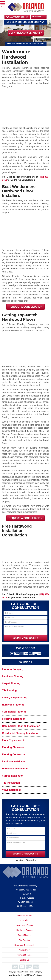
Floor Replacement (13, 740)
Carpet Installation (13, 776)
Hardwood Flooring (13, 705)
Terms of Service (24, 955)
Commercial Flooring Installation (21, 726)
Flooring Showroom (14, 747)
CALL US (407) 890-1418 (17, 17)
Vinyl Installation (12, 790)
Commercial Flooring (14, 712)
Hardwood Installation (15, 769)
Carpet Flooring (11, 683)
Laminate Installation (14, 761)
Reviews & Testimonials (25, 945)
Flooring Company (13, 669)
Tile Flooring (9, 690)
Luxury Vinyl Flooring (15, 698)
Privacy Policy (24, 950)
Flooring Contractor (14, 754)
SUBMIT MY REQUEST (26, 638)
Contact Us (39, 17)
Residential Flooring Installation (21, 733)
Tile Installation (11, 783)
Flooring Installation (14, 719)
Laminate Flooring (13, 676)
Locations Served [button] (26, 860)
